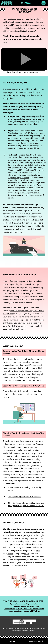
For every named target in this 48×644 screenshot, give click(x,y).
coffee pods (13, 281)
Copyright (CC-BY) (36, 641)
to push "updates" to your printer (25, 176)
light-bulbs (14, 284)
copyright (19, 143)
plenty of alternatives (15, 394)
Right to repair (31, 538)
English (27, 3)
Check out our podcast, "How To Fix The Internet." (24, 609)
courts (27, 554)
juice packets (27, 281)
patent (11, 143)
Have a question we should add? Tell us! (24, 611)
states (22, 538)
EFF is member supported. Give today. (24, 606)
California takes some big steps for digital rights (26, 489)
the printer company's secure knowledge (24, 194)
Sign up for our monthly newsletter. (24, 604)
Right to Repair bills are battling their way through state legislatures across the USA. (26, 504)
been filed (19, 365)
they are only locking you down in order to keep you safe (24, 323)
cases (38, 551)
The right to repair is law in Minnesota (24, 497)
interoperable (28, 138)
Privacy (12, 641)
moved (10, 554)
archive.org (37, 72)
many (16, 538)
